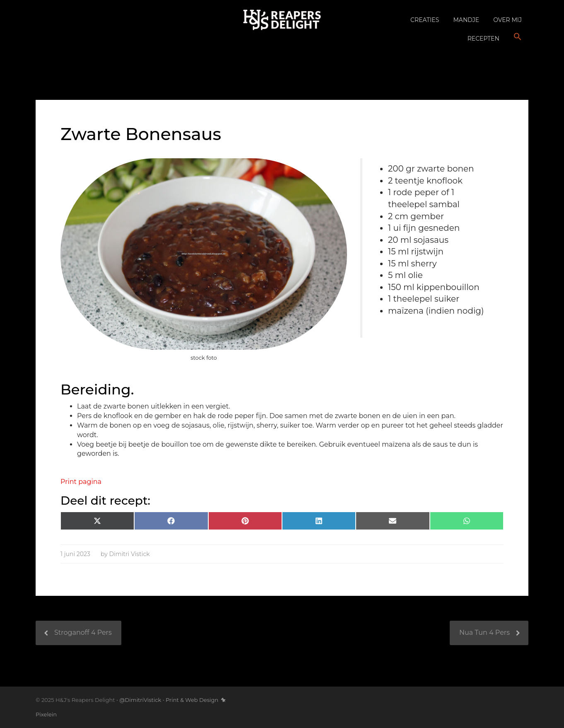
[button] (518, 37)
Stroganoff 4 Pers (83, 632)
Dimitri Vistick (129, 554)
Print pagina (81, 482)
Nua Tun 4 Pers (484, 632)
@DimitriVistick (140, 700)
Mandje (466, 20)
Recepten (483, 39)
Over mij (507, 20)
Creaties (425, 20)
